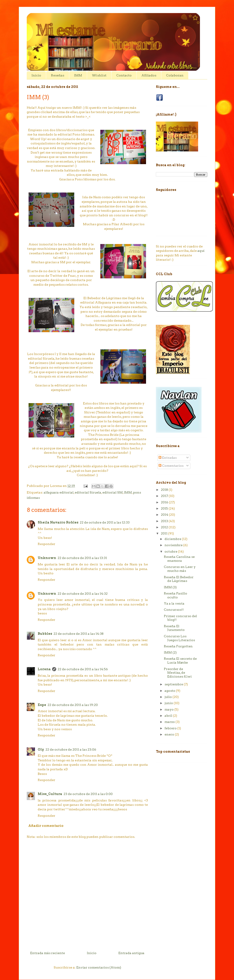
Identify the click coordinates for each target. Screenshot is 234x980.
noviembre (174, 545)
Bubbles (45, 634)
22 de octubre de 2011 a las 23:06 (71, 749)
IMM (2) (170, 652)
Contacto (124, 75)
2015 (165, 508)
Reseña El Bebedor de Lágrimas (179, 579)
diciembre (173, 539)
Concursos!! (174, 610)
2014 (165, 515)
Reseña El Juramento (174, 628)
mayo (169, 709)
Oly (41, 749)
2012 (165, 527)
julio (169, 697)
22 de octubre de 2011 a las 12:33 (105, 522)
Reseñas (58, 75)
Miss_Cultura (50, 794)
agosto (170, 691)
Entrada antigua (131, 953)
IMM (78, 75)
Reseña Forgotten (178, 646)
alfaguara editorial (59, 492)
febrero (171, 728)
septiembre (174, 684)
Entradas (168, 458)
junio (169, 703)
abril (169, 716)
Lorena (44, 669)
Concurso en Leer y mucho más (180, 569)
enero (170, 734)
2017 (165, 496)
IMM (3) (170, 587)
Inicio (36, 75)
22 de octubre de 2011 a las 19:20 (73, 705)
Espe (42, 705)
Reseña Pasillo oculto (175, 595)
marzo (170, 722)
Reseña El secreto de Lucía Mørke (180, 661)
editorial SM (113, 492)
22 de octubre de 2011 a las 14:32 (83, 594)
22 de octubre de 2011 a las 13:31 (82, 558)
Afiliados (149, 75)
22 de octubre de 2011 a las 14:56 (83, 669)
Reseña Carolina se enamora (179, 559)
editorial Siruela (88, 492)
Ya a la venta (174, 603)
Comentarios (171, 466)
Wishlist (99, 75)
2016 (165, 502)
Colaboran (175, 75)
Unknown (47, 558)
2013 (165, 521)
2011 (165, 533)
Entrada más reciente (48, 953)
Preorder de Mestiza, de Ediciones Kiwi (178, 673)
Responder (47, 544)
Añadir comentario (46, 826)
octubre (171, 551)
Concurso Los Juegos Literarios (179, 638)
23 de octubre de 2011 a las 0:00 (88, 794)
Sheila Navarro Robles (58, 522)
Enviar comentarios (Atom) (99, 967)
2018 (165, 490)
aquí (201, 251)
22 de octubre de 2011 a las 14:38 (78, 634)
